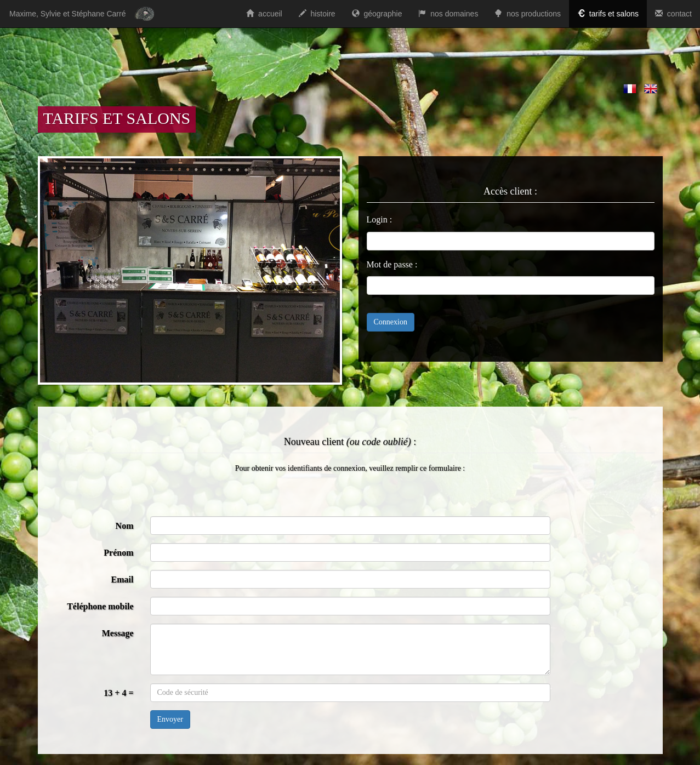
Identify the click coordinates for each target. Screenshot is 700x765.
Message (118, 633)
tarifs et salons (608, 14)
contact (673, 14)
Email (123, 580)
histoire (317, 14)
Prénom (118, 553)
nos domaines (448, 14)
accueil (264, 14)
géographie (377, 14)
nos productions (528, 14)
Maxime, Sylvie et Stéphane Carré (67, 14)
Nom (125, 526)
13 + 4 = (118, 693)
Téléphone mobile (100, 606)
